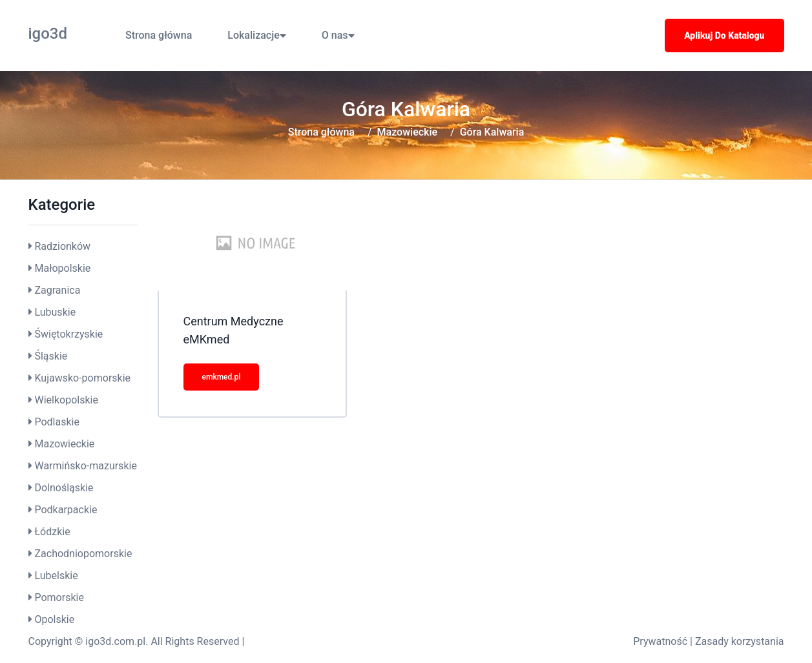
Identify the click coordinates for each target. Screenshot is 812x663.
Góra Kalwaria (492, 132)
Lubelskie (56, 576)
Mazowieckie (407, 132)
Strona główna (159, 35)
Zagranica (57, 290)
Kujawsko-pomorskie (82, 378)
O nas (338, 35)
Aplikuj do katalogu (724, 36)
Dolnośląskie (64, 488)
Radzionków (62, 246)
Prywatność (660, 641)
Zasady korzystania (740, 641)
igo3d (48, 34)
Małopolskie (62, 268)
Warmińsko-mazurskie (85, 466)
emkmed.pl (222, 377)
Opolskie (54, 619)
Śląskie (51, 356)
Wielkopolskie (66, 400)
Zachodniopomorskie (83, 554)
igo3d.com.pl (115, 641)
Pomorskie (59, 597)
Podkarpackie (66, 510)
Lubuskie (55, 312)
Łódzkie (52, 532)
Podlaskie (57, 422)
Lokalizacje (256, 35)
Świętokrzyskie (68, 334)
